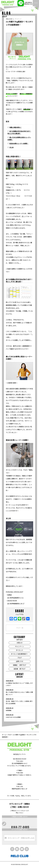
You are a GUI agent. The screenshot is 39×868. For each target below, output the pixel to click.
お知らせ (20, 643)
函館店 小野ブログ (20, 665)
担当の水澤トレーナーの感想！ (19, 143)
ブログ (20, 658)
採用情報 (19, 709)
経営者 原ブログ (20, 669)
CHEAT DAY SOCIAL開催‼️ (19, 716)
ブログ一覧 (20, 628)
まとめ (11, 147)
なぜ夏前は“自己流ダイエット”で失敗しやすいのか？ (19, 683)
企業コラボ (20, 661)
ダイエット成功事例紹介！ (20, 654)
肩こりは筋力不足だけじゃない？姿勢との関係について (19, 692)
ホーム (4, 735)
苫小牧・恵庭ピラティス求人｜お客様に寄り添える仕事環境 (19, 701)
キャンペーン (19, 646)
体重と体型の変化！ (16, 127)
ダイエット (18, 19)
